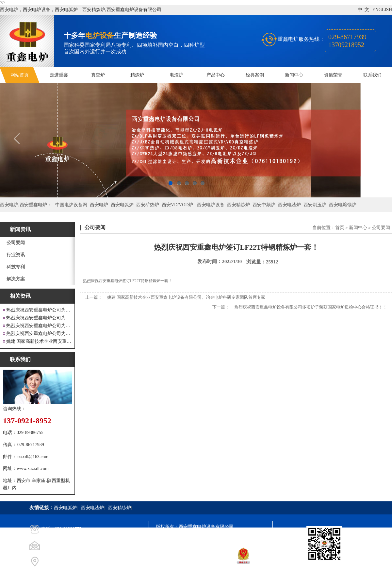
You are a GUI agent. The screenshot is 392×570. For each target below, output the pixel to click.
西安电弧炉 (122, 205)
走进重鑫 (59, 75)
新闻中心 (294, 75)
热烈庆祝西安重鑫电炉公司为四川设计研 (39, 318)
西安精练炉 (120, 508)
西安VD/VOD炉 (177, 205)
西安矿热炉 (148, 205)
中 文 (363, 10)
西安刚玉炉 (315, 205)
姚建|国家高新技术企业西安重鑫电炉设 (39, 341)
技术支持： (167, 562)
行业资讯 (16, 255)
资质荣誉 (333, 75)
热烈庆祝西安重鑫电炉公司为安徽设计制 (39, 334)
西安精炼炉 (238, 205)
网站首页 (20, 75)
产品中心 (216, 75)
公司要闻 (16, 243)
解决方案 (16, 279)
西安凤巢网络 (192, 562)
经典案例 (255, 75)
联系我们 (372, 75)
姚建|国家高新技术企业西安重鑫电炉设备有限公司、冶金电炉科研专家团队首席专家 (186, 297)
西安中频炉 (264, 205)
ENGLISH (382, 10)
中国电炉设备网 (71, 205)
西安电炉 (99, 205)
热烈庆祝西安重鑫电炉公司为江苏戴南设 (39, 310)
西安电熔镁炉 (343, 205)
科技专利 (16, 267)
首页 (340, 228)
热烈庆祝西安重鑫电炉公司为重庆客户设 (39, 326)
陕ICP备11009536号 (203, 538)
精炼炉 (137, 75)
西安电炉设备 (211, 205)
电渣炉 (176, 75)
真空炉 (98, 75)
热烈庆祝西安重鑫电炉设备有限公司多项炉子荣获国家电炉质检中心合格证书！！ (311, 307)
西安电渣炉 (289, 205)
